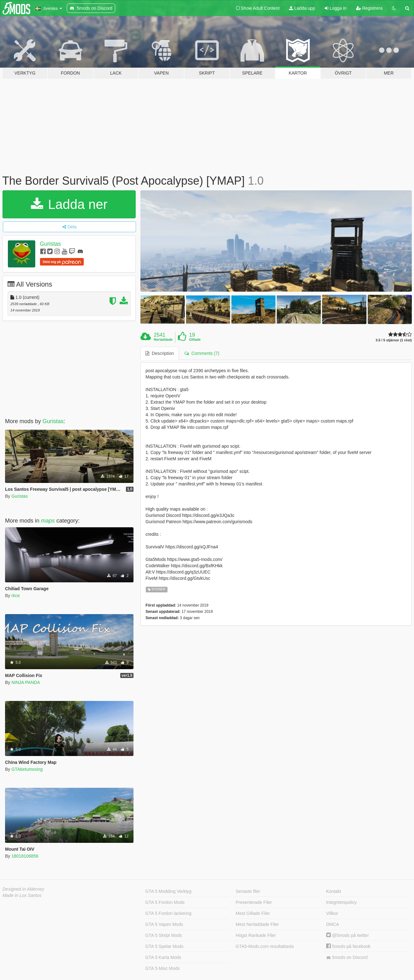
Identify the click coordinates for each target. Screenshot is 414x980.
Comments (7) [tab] (202, 353)
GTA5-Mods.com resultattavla (265, 946)
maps (48, 521)
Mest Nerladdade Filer (258, 924)
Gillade (195, 339)
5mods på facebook (348, 946)
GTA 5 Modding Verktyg (168, 891)
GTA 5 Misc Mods (162, 968)
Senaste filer (248, 891)
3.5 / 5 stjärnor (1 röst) (394, 340)
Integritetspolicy (341, 902)
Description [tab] (160, 353)
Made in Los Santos (22, 895)
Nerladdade (163, 339)
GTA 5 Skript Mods (163, 935)
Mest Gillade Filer (253, 913)
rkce (15, 596)
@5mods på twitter (348, 935)
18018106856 (25, 856)
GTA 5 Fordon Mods (165, 902)
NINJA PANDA (26, 682)
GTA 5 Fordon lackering (168, 913)
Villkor (332, 913)
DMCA (333, 924)
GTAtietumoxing (27, 769)
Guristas (51, 244)
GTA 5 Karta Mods (163, 957)
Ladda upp (302, 8)
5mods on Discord (347, 958)
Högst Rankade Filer (256, 935)
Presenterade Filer (254, 902)
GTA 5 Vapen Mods (164, 924)
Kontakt (334, 891)
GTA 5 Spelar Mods (164, 946)
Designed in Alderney (23, 889)
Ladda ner (69, 204)
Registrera (369, 8)
